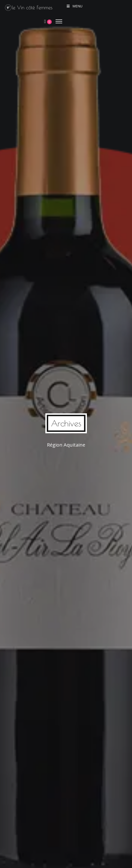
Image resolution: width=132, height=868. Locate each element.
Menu (74, 6)
